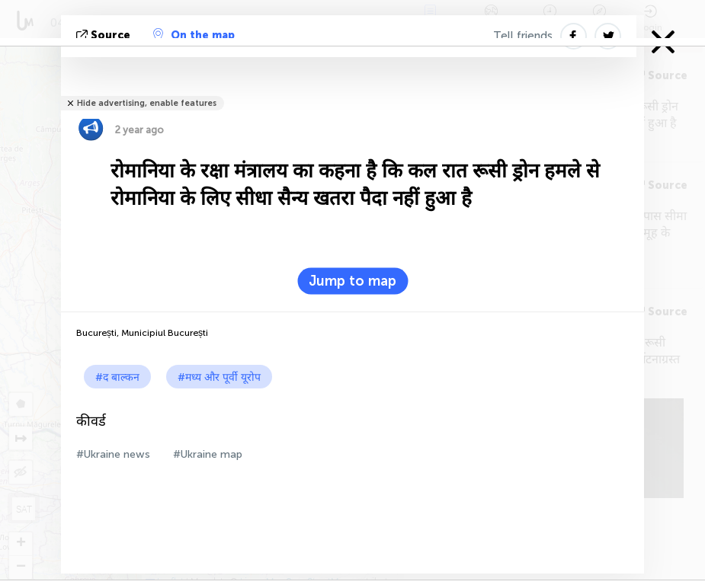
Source (105, 35)
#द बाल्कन (117, 377)
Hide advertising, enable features (147, 103)
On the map (194, 35)
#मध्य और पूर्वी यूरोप (219, 377)
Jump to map (352, 281)
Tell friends (523, 36)
